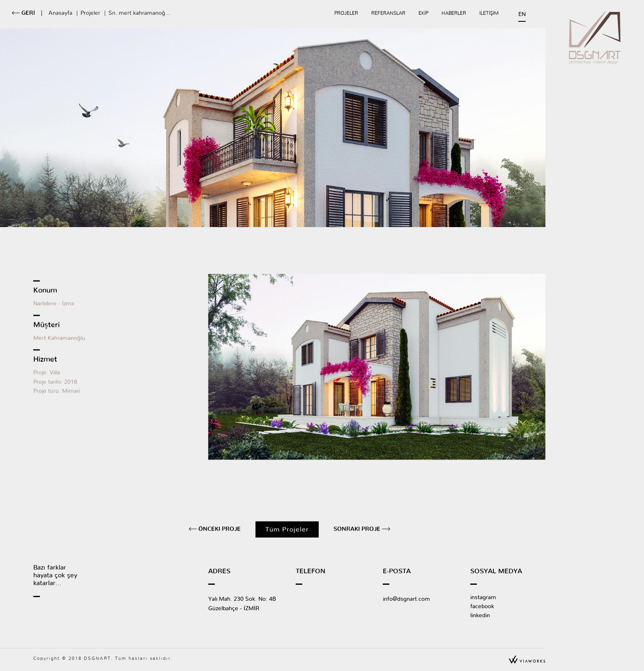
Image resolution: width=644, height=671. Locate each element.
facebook (482, 607)
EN (522, 14)
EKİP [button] (423, 13)
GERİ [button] (27, 13)
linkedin (480, 616)
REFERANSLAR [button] (388, 13)
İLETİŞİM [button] (489, 13)
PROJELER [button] (346, 13)
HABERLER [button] (454, 13)
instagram (483, 597)
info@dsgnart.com (406, 599)
